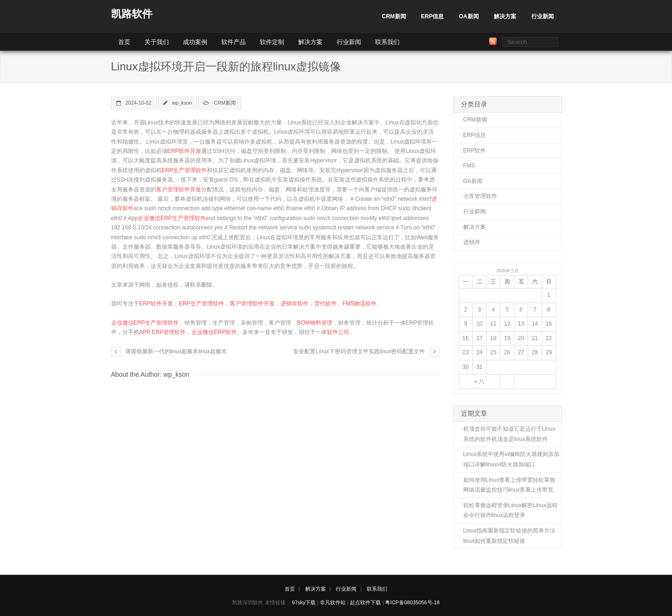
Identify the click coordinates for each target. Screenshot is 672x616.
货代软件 (325, 304)
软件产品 (234, 42)
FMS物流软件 (359, 304)
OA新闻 (469, 16)
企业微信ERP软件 (214, 332)
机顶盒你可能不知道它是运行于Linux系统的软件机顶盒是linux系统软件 (510, 434)
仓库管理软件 (480, 196)
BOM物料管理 (314, 323)
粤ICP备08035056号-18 (412, 602)
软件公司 (338, 332)
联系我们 (387, 42)
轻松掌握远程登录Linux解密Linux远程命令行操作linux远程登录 (510, 510)
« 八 (479, 381)
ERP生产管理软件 (185, 170)
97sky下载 (304, 602)
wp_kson (182, 103)
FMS (469, 166)
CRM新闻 (394, 16)
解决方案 (505, 16)
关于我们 (157, 42)
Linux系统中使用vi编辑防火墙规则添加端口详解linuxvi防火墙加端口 (511, 459)
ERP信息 (433, 16)
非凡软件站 (333, 602)
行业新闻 (543, 16)
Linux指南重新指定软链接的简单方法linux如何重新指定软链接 (510, 536)
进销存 (472, 242)
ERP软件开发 (185, 151)
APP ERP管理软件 (163, 332)
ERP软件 (475, 151)
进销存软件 (294, 304)
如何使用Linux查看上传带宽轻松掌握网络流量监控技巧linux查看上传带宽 (510, 485)
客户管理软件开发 (179, 190)
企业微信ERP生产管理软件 (172, 218)
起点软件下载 (365, 602)
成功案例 (195, 42)
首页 (124, 42)
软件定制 (272, 42)
